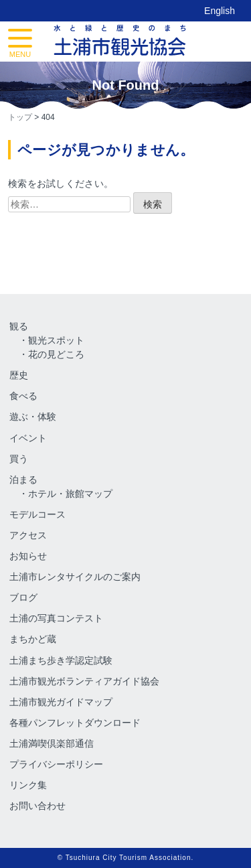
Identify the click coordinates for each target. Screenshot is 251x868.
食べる (23, 396)
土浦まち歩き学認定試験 (61, 660)
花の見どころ (56, 354)
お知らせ (28, 556)
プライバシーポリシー (56, 764)
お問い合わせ (37, 806)
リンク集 (28, 785)
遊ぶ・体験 (33, 417)
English (220, 11)
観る (19, 326)
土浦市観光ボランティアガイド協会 (84, 681)
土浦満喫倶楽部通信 (52, 743)
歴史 (19, 375)
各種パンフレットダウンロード (75, 723)
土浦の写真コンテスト (56, 618)
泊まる (23, 480)
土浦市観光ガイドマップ (61, 702)
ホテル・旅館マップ (70, 494)
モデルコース (37, 514)
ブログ (23, 597)
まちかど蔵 (33, 639)
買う (19, 459)
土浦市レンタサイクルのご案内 (75, 577)
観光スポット (56, 340)
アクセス (28, 535)
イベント (28, 438)
